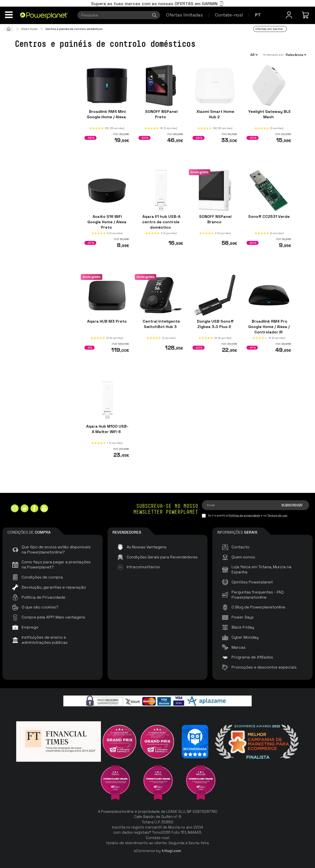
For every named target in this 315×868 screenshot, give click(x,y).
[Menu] (9, 15)
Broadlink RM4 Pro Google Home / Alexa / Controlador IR (269, 327)
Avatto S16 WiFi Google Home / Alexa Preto (107, 222)
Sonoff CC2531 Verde (269, 216)
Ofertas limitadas (185, 15)
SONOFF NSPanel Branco (215, 219)
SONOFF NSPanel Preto (161, 114)
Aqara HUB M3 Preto (107, 321)
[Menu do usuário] (289, 15)
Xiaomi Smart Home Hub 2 (215, 114)
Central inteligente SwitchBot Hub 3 (161, 324)
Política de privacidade (244, 515)
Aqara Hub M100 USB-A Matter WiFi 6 (107, 429)
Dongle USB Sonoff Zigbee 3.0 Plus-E (215, 324)
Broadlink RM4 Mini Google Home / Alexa (107, 114)
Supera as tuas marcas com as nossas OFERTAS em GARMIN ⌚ (158, 4)
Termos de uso (277, 515)
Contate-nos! (229, 15)
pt (258, 15)
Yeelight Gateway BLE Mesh (269, 114)
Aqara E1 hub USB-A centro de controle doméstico (161, 222)
